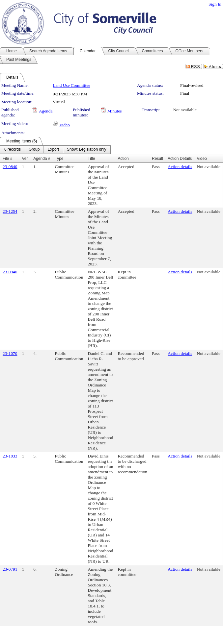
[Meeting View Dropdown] (86, 150)
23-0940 (10, 272)
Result (157, 159)
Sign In (215, 4)
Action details (180, 167)
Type (59, 159)
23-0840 (10, 167)
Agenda (46, 111)
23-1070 (10, 353)
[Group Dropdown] (34, 150)
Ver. (25, 159)
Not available (185, 110)
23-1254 (10, 211)
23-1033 (10, 456)
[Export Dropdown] (53, 150)
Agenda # (42, 159)
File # (7, 159)
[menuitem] (13, 150)
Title (91, 159)
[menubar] (55, 150)
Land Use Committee (71, 85)
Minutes (115, 111)
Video (65, 125)
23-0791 (10, 569)
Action (123, 159)
